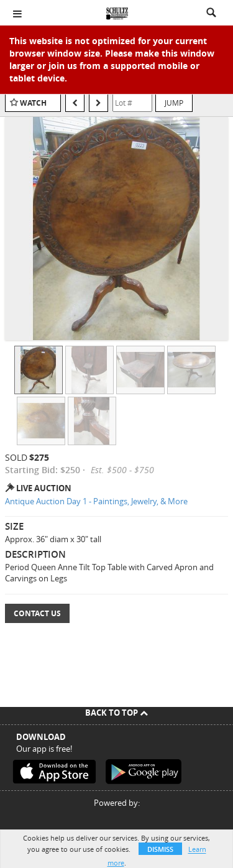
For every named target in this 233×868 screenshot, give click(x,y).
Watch (33, 103)
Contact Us (37, 613)
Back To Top (116, 713)
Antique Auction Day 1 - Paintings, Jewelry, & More (96, 501)
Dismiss (160, 849)
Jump (174, 103)
